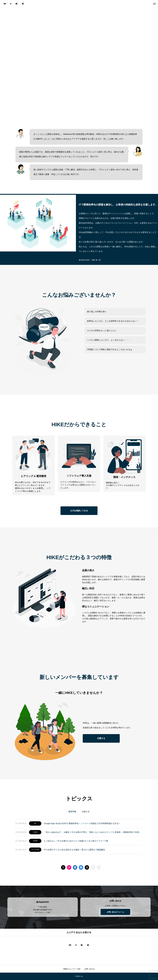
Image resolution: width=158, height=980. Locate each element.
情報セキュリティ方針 (72, 969)
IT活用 (35, 832)
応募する (101, 738)
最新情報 (72, 812)
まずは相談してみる (79, 511)
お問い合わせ (89, 969)
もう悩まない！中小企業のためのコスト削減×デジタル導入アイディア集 (76, 841)
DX (35, 823)
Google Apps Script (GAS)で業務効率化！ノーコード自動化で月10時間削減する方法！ (82, 823)
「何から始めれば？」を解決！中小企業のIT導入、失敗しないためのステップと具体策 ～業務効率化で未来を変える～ (93, 832)
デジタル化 (35, 850)
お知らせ (86, 812)
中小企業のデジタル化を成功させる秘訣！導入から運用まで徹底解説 (74, 850)
